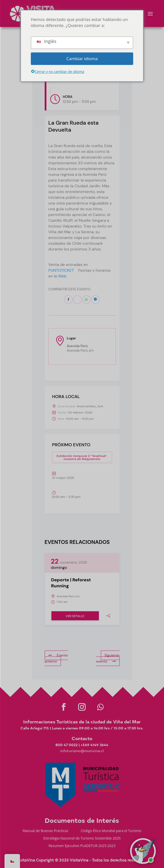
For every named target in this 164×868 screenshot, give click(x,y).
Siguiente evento (108, 658)
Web (62, 276)
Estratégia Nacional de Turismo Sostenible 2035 (82, 839)
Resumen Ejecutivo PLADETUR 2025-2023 (82, 846)
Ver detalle (75, 616)
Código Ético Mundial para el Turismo (111, 831)
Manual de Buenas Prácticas (45, 831)
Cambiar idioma (82, 59)
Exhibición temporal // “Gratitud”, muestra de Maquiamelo (82, 457)
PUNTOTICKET (61, 270)
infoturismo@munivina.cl (82, 751)
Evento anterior (56, 658)
